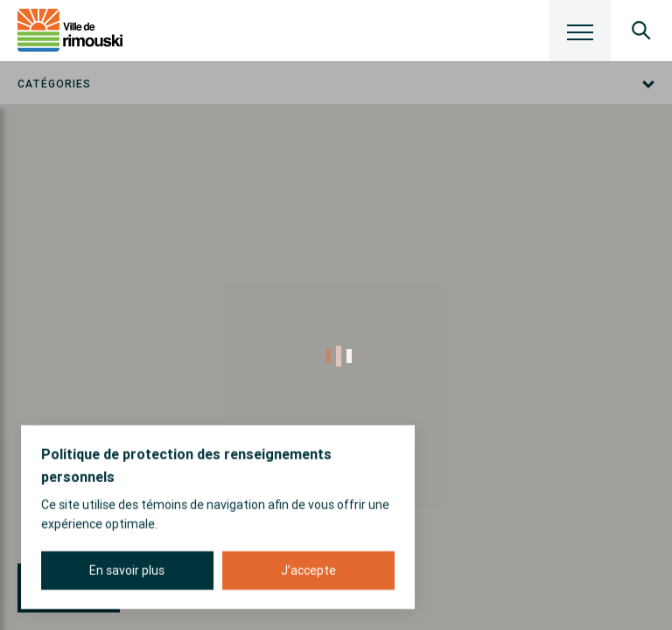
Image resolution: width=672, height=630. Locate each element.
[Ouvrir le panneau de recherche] (641, 31)
